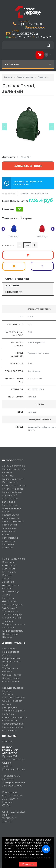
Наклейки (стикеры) (8, 546)
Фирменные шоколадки (9, 530)
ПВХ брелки (10, 525)
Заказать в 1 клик (28, 166)
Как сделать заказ (13, 688)
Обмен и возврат (12, 701)
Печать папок (10, 505)
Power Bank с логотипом (10, 539)
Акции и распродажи (10, 706)
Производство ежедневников (11, 517)
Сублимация (10, 608)
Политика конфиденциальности (14, 716)
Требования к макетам (10, 670)
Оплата (7, 691)
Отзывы (7, 655)
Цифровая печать (13, 631)
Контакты (8, 742)
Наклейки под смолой (11, 593)
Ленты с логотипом (14, 466)
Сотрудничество (12, 675)
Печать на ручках (12, 605)
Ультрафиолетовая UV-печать (14, 626)
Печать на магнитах (14, 521)
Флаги (6, 534)
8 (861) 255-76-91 (30, 24)
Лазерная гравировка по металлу (11, 585)
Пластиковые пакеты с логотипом (14, 484)
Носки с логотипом (14, 559)
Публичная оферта (14, 711)
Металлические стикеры (12, 510)
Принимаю (28, 864)
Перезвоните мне (35, 27)
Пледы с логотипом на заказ (14, 471)
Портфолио (9, 649)
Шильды (7, 637)
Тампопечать (10, 611)
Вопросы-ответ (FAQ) (11, 663)
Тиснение (8, 621)
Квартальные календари (10, 500)
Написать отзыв (39, 194)
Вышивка (8, 575)
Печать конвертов (13, 489)
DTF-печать (9, 572)
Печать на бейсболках (9, 600)
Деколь (6, 578)
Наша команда (11, 652)
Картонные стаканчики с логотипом (10, 565)
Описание (12, 286)
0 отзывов (23, 194)
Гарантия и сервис (13, 698)
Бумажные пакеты (13, 479)
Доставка (8, 694)
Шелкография (11, 634)
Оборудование (11, 658)
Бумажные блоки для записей (12, 494)
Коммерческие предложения (11, 680)
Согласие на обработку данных (13, 722)
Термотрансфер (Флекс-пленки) (12, 616)
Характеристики (17, 279)
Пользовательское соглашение (13, 729)
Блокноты (8, 476)
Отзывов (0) (13, 292)
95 (20, 209)
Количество (9, 245)
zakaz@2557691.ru (25, 34)
